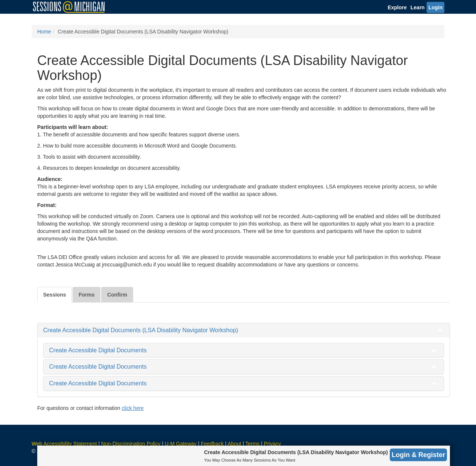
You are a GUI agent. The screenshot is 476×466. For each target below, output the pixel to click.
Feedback (212, 444)
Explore (397, 7)
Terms (253, 444)
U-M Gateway (181, 444)
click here (133, 408)
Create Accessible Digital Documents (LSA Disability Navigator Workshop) (141, 330)
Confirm (117, 295)
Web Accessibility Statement (64, 444)
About (234, 444)
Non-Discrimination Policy (131, 444)
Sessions (54, 295)
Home (44, 32)
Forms (86, 295)
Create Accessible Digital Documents (98, 350)
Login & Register (418, 455)
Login (435, 7)
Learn (418, 7)
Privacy (272, 444)
